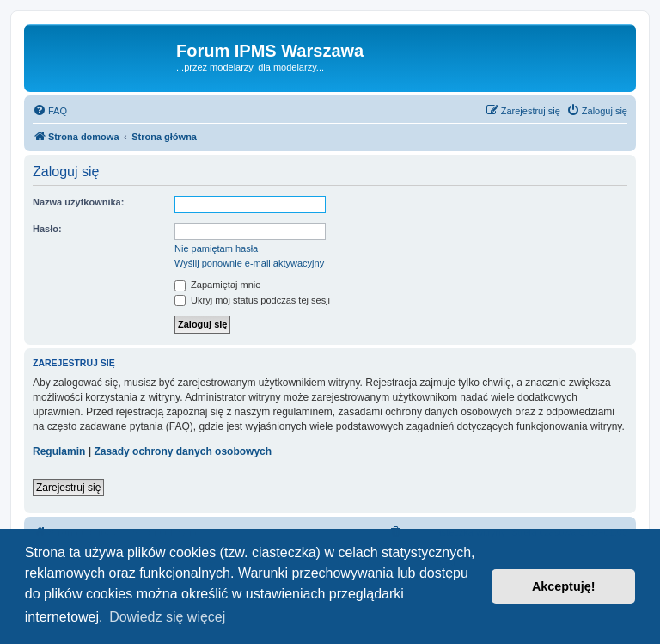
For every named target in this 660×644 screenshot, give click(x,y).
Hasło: (47, 229)
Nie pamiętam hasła (216, 248)
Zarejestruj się (68, 488)
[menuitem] (50, 111)
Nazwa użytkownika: (78, 202)
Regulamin (59, 451)
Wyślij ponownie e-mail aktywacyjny (249, 263)
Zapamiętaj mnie (217, 285)
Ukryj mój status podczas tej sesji (252, 300)
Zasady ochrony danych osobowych (183, 451)
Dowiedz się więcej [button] (167, 617)
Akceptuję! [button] (564, 586)
